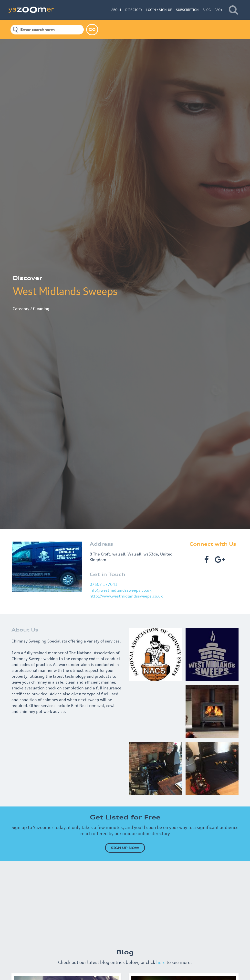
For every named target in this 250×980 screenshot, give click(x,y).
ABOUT (116, 10)
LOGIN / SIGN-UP (159, 10)
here (161, 962)
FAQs (218, 10)
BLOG (207, 10)
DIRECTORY (134, 10)
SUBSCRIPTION (187, 10)
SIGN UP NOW (125, 848)
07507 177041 (104, 584)
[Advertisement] (125, 902)
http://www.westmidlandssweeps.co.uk (126, 596)
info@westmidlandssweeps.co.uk (120, 590)
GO (92, 29)
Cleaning (41, 309)
